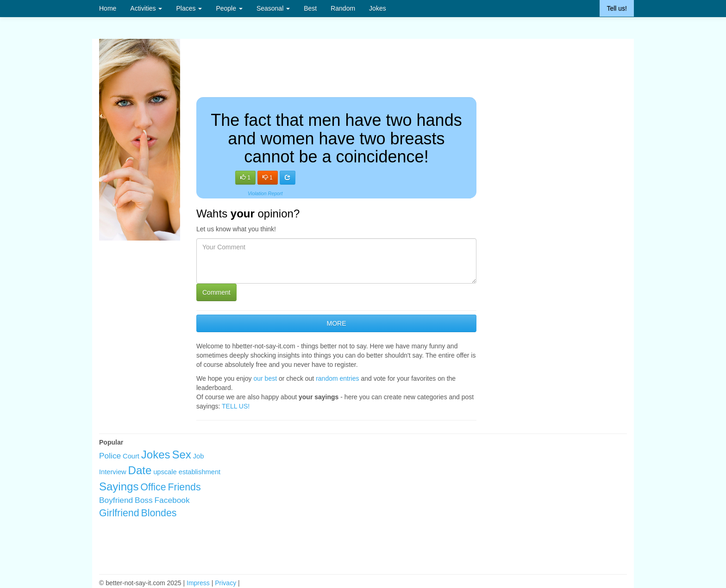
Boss (144, 500)
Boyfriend (116, 500)
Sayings (119, 486)
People (229, 8)
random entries (337, 378)
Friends (185, 487)
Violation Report (265, 193)
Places (189, 8)
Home (108, 8)
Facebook (172, 500)
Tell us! (617, 8)
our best (266, 378)
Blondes (159, 513)
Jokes (378, 8)
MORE (336, 323)
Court (131, 456)
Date (140, 470)
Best (310, 8)
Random (343, 8)
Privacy (225, 583)
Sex (181, 455)
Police (110, 456)
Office (153, 487)
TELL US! (236, 406)
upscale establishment (187, 472)
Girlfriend (119, 513)
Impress (198, 583)
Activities (146, 8)
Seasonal (273, 8)
